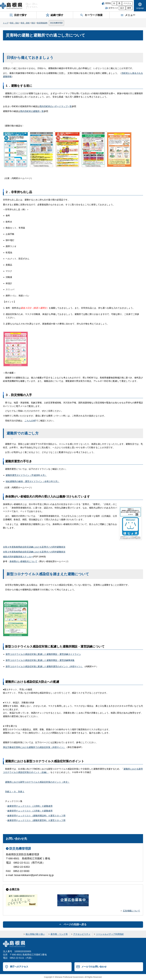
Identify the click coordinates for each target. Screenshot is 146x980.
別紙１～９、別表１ (15, 792)
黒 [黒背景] (119, 3)
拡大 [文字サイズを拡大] (122, 8)
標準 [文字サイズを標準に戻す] (129, 8)
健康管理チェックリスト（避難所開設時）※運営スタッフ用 (36, 816)
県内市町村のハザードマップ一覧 (56, 106)
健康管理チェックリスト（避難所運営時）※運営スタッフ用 (36, 820)
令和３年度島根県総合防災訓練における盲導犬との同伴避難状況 (34, 552)
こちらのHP (30, 421)
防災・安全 (14, 23)
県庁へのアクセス (19, 967)
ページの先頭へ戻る (75, 924)
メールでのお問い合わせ (94, 967)
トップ (6, 23)
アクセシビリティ (82, 934)
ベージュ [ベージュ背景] (127, 3)
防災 (33, 23)
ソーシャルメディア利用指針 (110, 934)
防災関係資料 (42, 23)
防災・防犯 (25, 23)
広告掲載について (131, 911)
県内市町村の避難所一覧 (32, 111)
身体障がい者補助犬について (23, 561)
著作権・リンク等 (59, 934)
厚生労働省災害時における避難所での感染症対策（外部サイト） (34, 747)
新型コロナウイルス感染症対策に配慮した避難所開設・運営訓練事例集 (40, 660)
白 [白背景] (114, 3)
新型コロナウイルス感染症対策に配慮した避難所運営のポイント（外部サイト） (44, 667)
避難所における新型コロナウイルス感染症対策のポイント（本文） (37, 782)
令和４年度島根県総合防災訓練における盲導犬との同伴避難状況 (34, 547)
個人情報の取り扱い (35, 934)
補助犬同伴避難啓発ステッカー (18, 557)
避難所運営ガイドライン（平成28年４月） (26, 475)
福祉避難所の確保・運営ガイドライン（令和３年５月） (33, 481)
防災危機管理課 (56, 23)
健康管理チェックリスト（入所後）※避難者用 (30, 811)
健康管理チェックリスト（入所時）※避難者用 (30, 806)
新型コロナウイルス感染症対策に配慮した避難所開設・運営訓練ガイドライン (43, 654)
